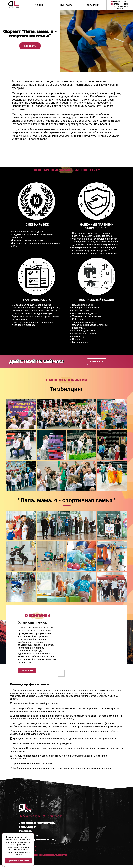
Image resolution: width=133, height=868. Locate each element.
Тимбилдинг (27, 827)
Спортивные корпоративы (37, 823)
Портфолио (66, 5)
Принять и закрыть (19, 860)
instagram (121, 8)
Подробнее (27, 671)
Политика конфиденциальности (43, 855)
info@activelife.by (121, 7)
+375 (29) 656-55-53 (120, 4)
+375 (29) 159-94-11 (120, 2)
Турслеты (26, 831)
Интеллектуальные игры (36, 839)
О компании (93, 5)
